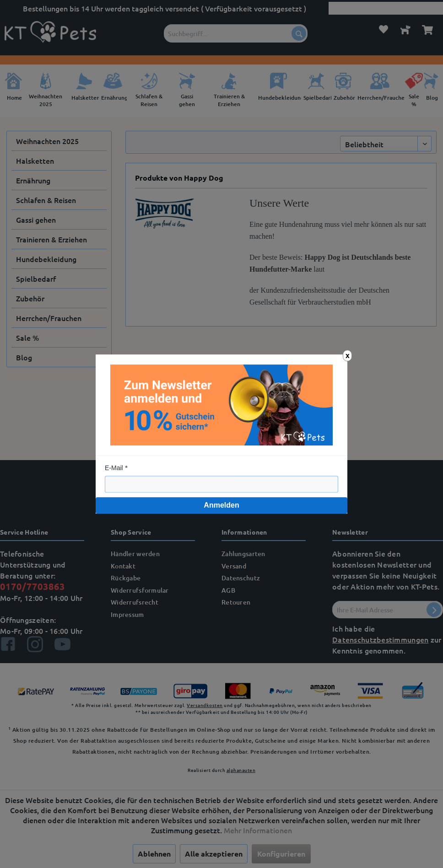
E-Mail (114, 468)
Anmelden (221, 505)
